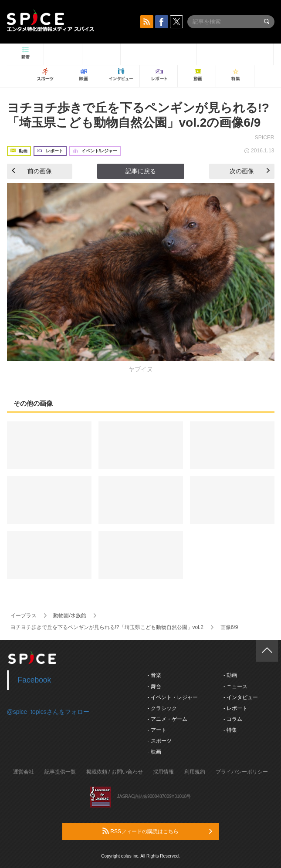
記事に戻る (141, 171)
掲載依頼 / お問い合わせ (115, 772)
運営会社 (24, 772)
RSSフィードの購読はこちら (157, 831)
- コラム (233, 719)
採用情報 (163, 772)
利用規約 (195, 772)
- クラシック (162, 708)
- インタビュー (241, 697)
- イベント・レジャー (173, 697)
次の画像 (250, 171)
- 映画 (154, 752)
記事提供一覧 (60, 772)
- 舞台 (154, 686)
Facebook (35, 680)
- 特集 (230, 730)
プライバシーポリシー (242, 772)
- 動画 (230, 675)
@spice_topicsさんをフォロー (48, 712)
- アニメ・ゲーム (168, 719)
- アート (157, 730)
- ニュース (235, 686)
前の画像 (32, 171)
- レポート (235, 708)
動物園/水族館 (69, 616)
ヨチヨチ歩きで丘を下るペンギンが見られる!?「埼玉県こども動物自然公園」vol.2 (107, 627)
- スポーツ (160, 741)
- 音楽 (154, 675)
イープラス (24, 616)
